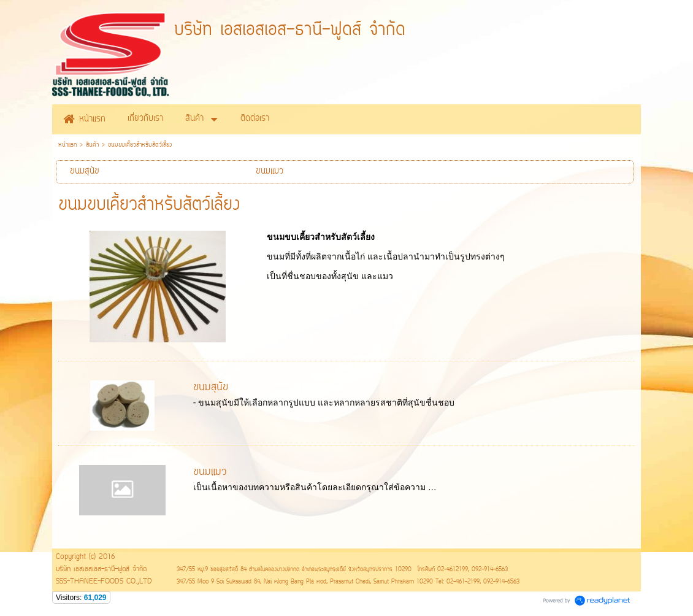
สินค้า (92, 145)
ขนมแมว (210, 472)
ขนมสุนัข (211, 388)
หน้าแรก (67, 145)
